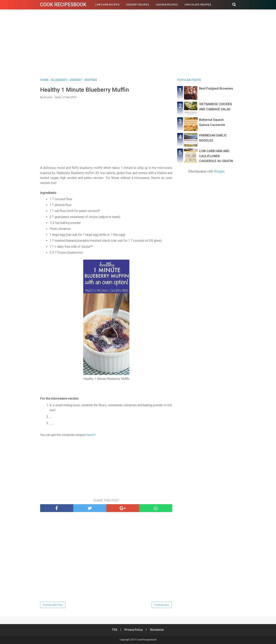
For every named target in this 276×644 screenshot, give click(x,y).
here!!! (91, 435)
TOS (114, 630)
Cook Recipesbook (63, 5)
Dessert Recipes (138, 5)
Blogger (219, 171)
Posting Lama (162, 605)
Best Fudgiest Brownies (216, 88)
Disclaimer (157, 630)
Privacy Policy (134, 630)
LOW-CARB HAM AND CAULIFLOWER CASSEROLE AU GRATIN (216, 156)
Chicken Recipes (167, 5)
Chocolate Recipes (198, 5)
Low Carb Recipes (107, 5)
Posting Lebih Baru (53, 605)
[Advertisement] (138, 45)
